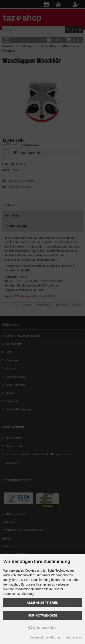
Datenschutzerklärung (45, 637)
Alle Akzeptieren (42, 603)
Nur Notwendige (42, 615)
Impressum (74, 637)
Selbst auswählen (43, 628)
